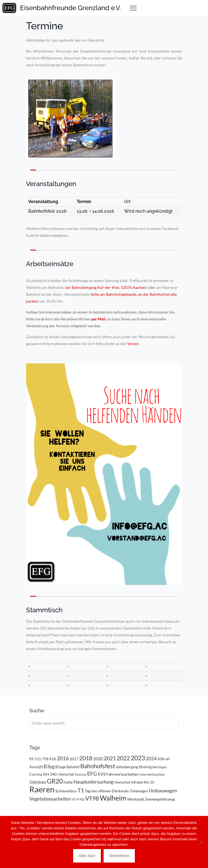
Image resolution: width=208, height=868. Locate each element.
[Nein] (201, 842)
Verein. (133, 344)
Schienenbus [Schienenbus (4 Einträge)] (66, 791)
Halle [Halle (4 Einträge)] (68, 782)
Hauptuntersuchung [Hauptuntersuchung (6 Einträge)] (93, 782)
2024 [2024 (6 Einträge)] (151, 759)
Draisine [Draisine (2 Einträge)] (81, 774)
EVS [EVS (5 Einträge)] (102, 774)
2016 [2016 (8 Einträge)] (63, 758)
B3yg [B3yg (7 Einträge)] (49, 766)
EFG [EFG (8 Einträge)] (92, 774)
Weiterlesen (119, 856)
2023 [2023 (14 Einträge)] (138, 758)
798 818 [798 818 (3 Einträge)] (49, 759)
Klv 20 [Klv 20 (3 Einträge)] (149, 782)
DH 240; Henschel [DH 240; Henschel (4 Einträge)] (59, 774)
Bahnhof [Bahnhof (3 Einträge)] (73, 767)
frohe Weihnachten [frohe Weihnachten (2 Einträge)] (152, 774)
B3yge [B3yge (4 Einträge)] (61, 767)
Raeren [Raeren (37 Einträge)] (42, 789)
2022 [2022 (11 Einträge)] (123, 758)
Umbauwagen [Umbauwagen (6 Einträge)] (163, 791)
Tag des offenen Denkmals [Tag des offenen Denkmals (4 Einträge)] (107, 791)
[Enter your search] (104, 723)
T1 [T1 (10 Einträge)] (81, 790)
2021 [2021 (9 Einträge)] (110, 758)
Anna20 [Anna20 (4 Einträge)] (36, 767)
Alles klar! (87, 856)
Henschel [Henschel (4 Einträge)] (122, 782)
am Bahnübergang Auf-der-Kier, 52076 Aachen (106, 287)
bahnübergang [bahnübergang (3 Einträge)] (127, 767)
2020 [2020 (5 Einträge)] (98, 759)
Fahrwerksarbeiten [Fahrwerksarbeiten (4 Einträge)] (122, 774)
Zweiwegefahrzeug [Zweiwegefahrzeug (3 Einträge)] (160, 799)
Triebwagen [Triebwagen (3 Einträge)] (139, 791)
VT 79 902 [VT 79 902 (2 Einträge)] (78, 799)
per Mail (98, 319)
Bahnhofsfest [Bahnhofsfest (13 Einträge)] (98, 766)
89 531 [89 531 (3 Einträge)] (35, 759)
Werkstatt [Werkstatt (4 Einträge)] (136, 799)
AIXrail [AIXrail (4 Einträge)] (164, 759)
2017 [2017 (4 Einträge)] (74, 759)
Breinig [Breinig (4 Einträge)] (145, 767)
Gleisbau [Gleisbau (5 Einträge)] (38, 782)
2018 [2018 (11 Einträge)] (86, 758)
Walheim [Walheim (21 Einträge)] (113, 798)
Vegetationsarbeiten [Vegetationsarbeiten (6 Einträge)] (50, 799)
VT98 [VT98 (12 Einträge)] (92, 798)
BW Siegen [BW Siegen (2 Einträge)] (160, 767)
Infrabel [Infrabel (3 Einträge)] (137, 782)
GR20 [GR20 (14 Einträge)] (55, 781)
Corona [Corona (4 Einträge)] (36, 774)
